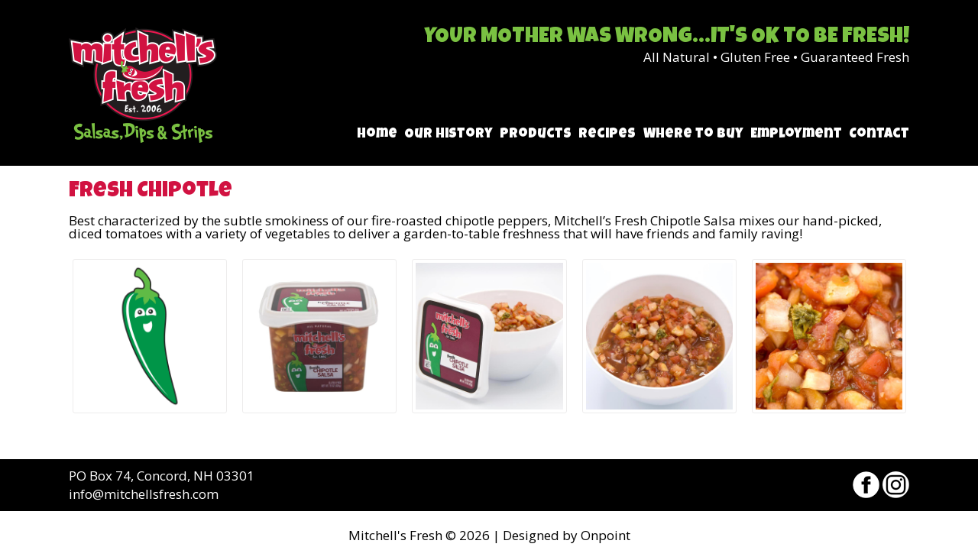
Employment (796, 134)
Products (536, 134)
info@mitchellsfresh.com (144, 494)
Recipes (607, 134)
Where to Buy (693, 134)
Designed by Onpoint (567, 535)
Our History (449, 134)
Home (377, 134)
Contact (879, 134)
